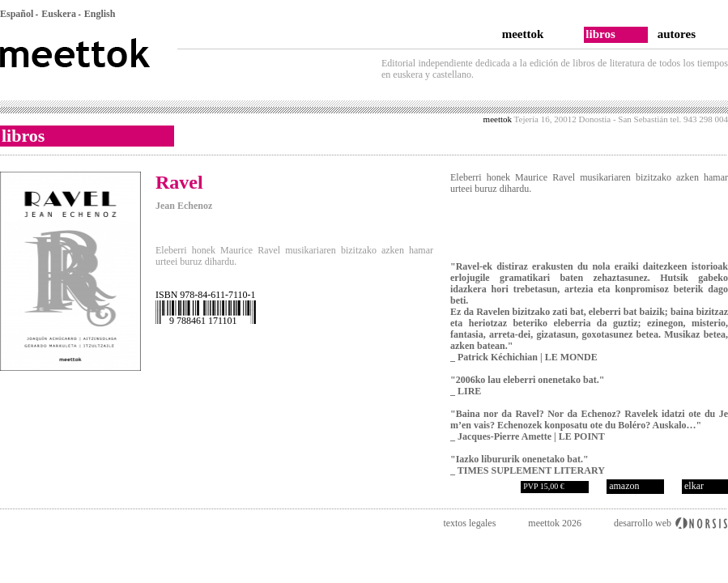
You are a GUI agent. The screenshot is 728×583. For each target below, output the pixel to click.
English (100, 14)
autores (677, 34)
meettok (523, 34)
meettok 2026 (555, 523)
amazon (624, 486)
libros (600, 34)
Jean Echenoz (184, 206)
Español (17, 14)
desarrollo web (643, 523)
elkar (694, 486)
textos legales (469, 523)
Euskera (59, 14)
